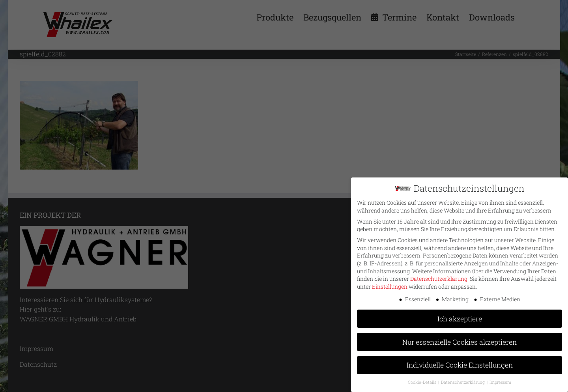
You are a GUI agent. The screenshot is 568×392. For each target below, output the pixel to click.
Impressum (500, 380)
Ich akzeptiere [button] (460, 316)
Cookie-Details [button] (423, 380)
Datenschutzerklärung (439, 277)
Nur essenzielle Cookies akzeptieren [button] (460, 340)
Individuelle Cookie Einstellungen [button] (460, 363)
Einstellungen (390, 284)
